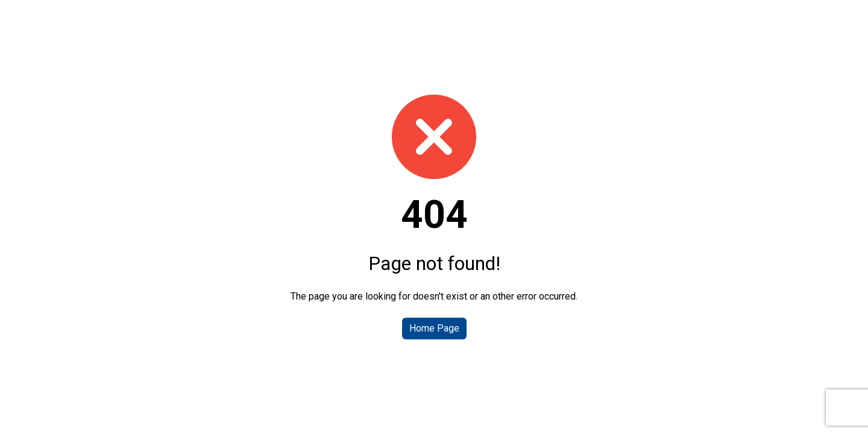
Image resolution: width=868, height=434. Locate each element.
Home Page (434, 328)
